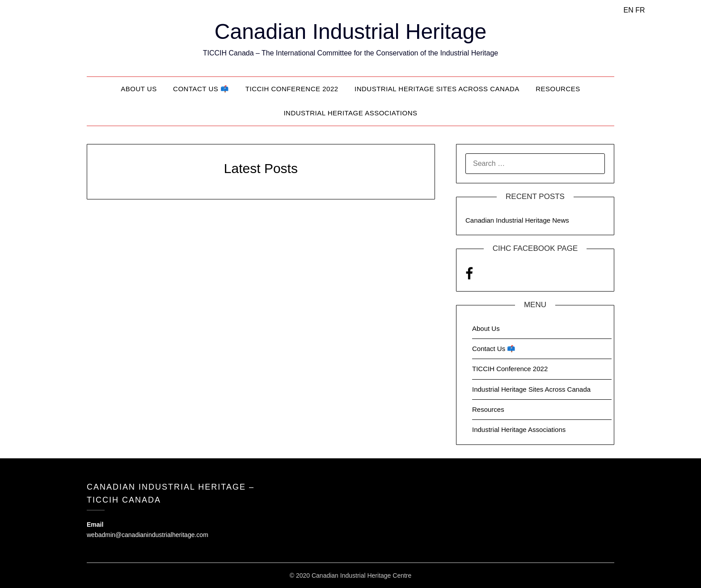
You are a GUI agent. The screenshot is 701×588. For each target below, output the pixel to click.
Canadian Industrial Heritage (350, 32)
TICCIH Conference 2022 (292, 89)
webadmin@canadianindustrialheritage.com (148, 535)
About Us (139, 89)
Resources (558, 89)
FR (640, 10)
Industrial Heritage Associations (350, 113)
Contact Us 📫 (201, 89)
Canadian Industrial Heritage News (517, 220)
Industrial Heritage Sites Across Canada (437, 89)
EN (629, 10)
